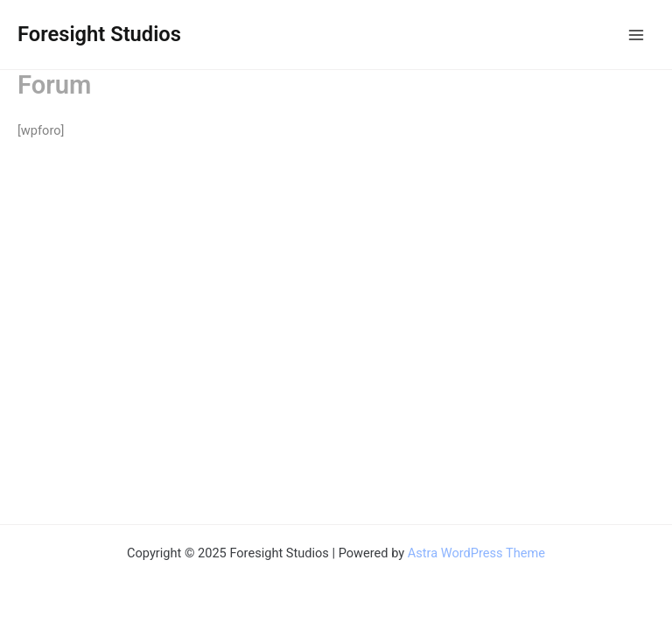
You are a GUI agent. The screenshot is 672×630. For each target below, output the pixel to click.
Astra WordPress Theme (476, 553)
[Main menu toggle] (636, 35)
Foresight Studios (99, 34)
